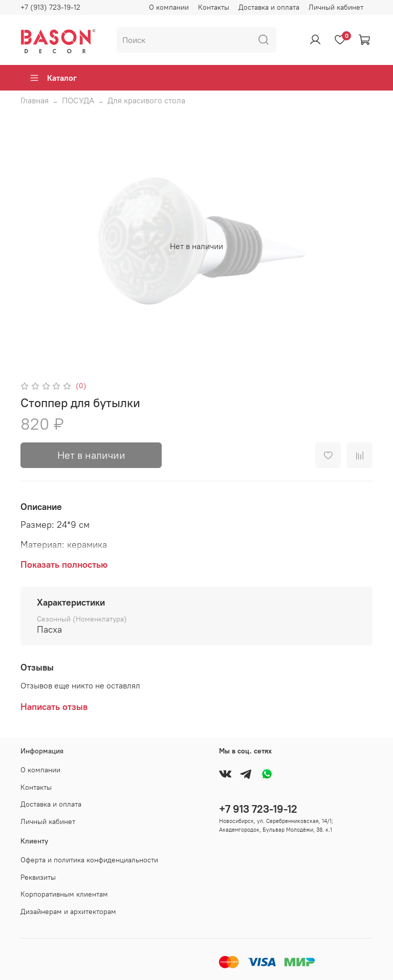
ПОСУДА (78, 100)
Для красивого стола (146, 100)
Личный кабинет (336, 7)
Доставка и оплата (269, 7)
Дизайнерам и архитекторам (68, 911)
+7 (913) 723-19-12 (50, 7)
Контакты (214, 7)
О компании (169, 7)
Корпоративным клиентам (64, 894)
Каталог (53, 78)
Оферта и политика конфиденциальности (89, 860)
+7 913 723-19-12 (258, 809)
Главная (35, 100)
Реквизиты (38, 877)
